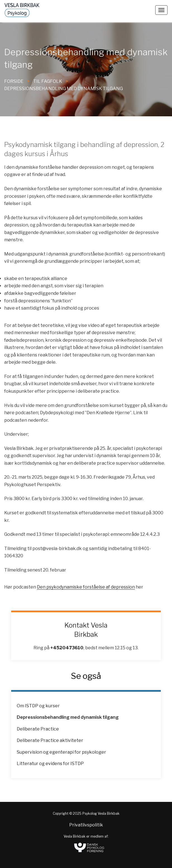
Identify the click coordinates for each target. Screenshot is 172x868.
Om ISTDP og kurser (38, 706)
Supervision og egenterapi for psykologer (61, 752)
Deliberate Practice (38, 729)
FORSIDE (14, 81)
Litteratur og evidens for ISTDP (50, 764)
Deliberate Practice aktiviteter (50, 740)
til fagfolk (48, 81)
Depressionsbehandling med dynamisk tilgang (64, 89)
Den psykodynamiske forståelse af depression (86, 587)
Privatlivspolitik (86, 825)
